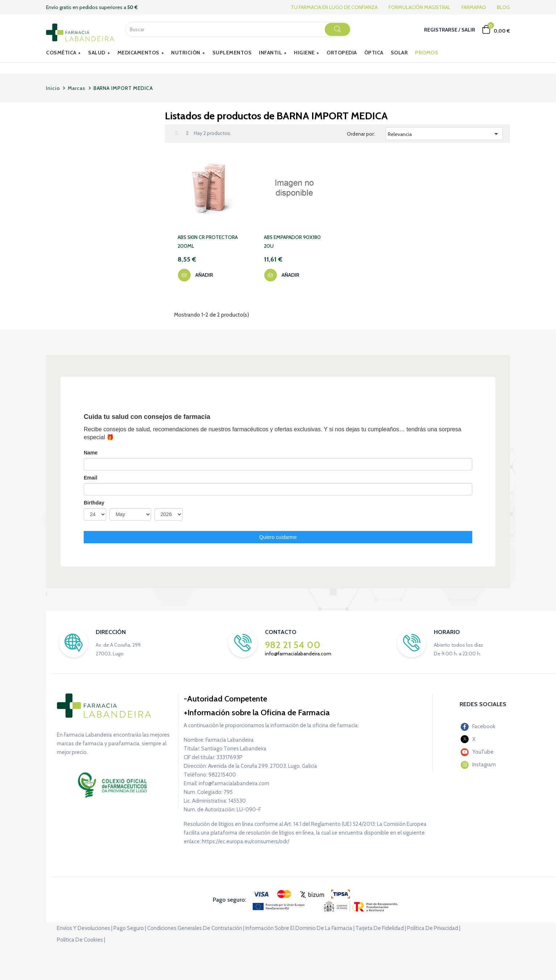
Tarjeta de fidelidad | (381, 928)
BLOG (503, 7)
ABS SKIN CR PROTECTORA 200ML (208, 242)
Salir (468, 30)
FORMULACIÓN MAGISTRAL (420, 7)
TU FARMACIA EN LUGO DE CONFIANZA (334, 7)
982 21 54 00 (293, 645)
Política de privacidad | (434, 928)
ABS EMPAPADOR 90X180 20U (292, 242)
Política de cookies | (81, 940)
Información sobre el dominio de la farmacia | (300, 928)
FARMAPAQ (474, 7)
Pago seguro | (130, 928)
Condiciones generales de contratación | (196, 928)
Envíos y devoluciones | (85, 928)
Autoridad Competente (227, 699)
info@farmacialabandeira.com (298, 654)
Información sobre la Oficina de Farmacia (259, 713)
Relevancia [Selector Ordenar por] (444, 134)
